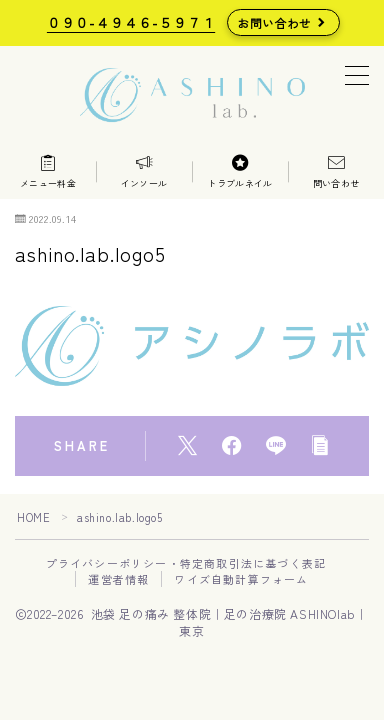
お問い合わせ (275, 22)
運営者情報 (118, 579)
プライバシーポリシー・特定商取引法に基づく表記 (186, 563)
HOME (33, 517)
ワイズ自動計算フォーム (241, 579)
